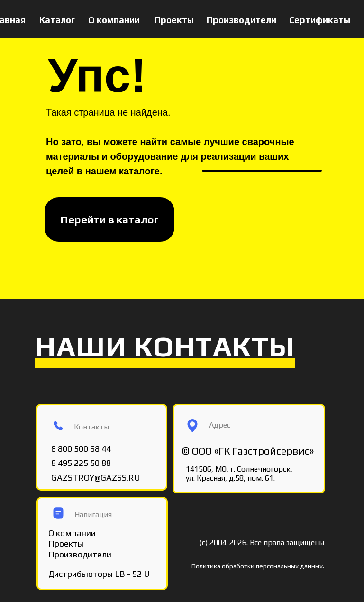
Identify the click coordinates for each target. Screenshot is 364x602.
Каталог (57, 20)
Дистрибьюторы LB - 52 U (99, 574)
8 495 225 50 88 (81, 463)
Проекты (174, 20)
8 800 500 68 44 (81, 449)
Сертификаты (320, 20)
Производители (241, 20)
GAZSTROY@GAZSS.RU (96, 478)
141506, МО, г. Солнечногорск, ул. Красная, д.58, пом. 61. (239, 474)
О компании (114, 20)
